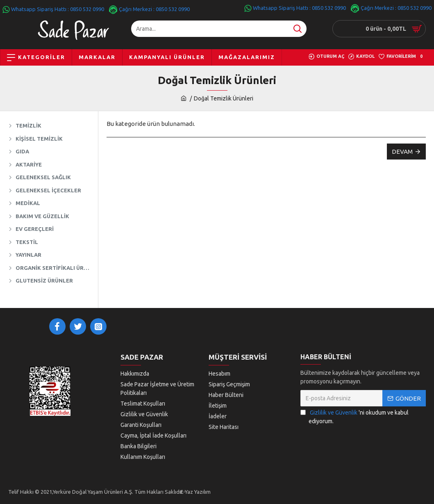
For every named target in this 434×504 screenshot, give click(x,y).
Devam (402, 152)
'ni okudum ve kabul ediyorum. (354, 416)
